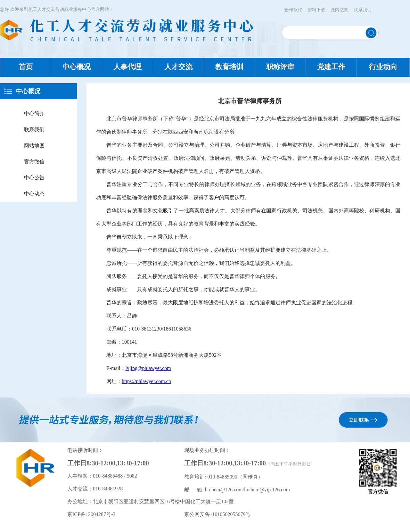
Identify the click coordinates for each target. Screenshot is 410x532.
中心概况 (77, 67)
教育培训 (229, 67)
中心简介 (34, 114)
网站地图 (34, 146)
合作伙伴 (293, 10)
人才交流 (178, 67)
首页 (26, 67)
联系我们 (363, 10)
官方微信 (34, 162)
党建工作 (331, 67)
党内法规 (340, 10)
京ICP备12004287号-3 (91, 514)
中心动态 (34, 194)
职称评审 (280, 67)
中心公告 (34, 178)
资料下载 (316, 10)
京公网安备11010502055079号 (217, 514)
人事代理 (127, 67)
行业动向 (383, 67)
